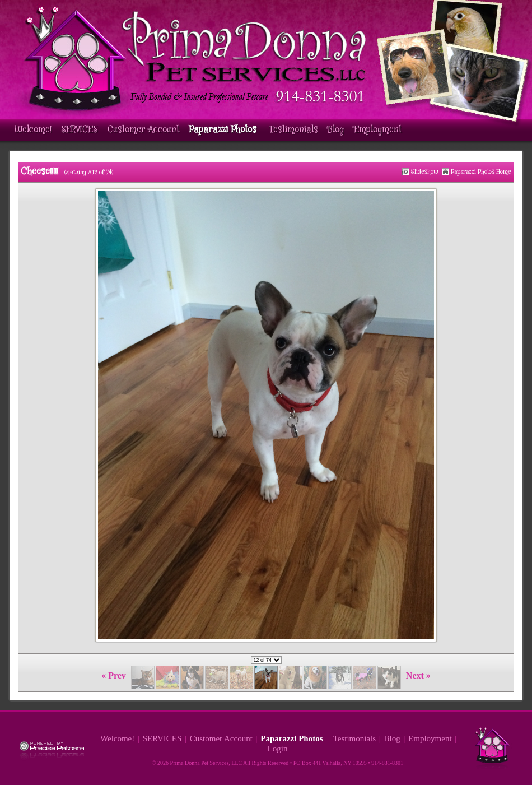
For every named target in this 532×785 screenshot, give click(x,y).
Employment (378, 130)
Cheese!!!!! (39, 172)
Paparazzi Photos (224, 130)
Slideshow (425, 172)
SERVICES (80, 130)
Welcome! (33, 130)
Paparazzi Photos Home (481, 172)
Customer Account (143, 130)
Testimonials (293, 130)
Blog (336, 130)
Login (278, 749)
